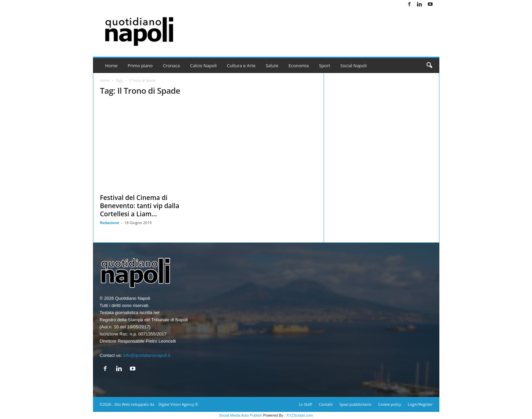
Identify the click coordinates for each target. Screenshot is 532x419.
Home (111, 66)
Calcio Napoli (203, 66)
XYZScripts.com (300, 415)
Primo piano (140, 66)
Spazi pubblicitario (355, 404)
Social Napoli (354, 66)
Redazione (110, 223)
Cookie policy (390, 404)
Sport (325, 66)
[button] (429, 66)
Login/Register (420, 404)
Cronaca (171, 66)
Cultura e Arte (241, 66)
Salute (272, 66)
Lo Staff (306, 404)
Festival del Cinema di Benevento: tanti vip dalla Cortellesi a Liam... (140, 206)
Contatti (326, 404)
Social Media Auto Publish (240, 415)
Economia (299, 66)
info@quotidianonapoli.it (147, 355)
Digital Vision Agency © (178, 404)
